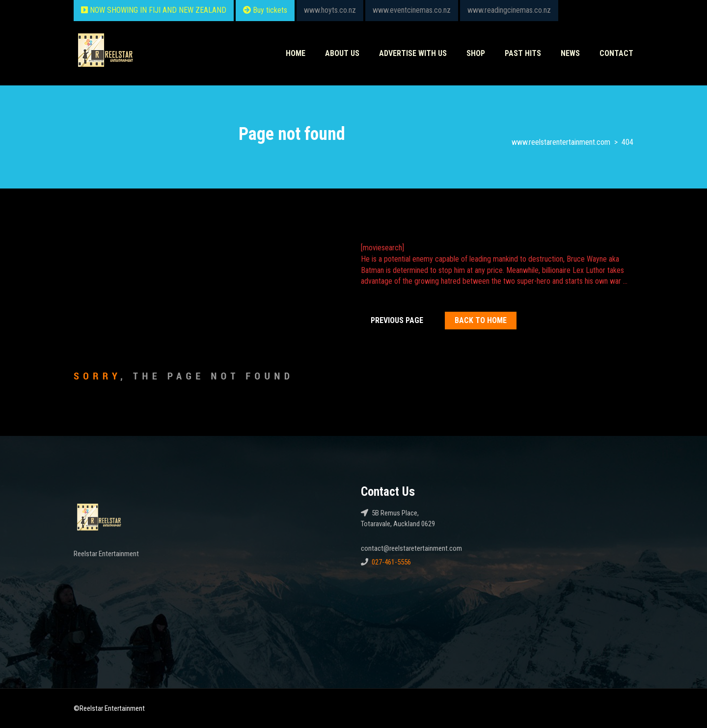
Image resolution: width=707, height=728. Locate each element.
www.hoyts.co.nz (330, 10)
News (570, 53)
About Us (342, 53)
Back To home (481, 320)
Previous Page (397, 320)
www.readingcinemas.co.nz (509, 10)
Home (296, 53)
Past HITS (523, 53)
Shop (476, 53)
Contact (616, 53)
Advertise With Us (413, 53)
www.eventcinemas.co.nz (412, 10)
